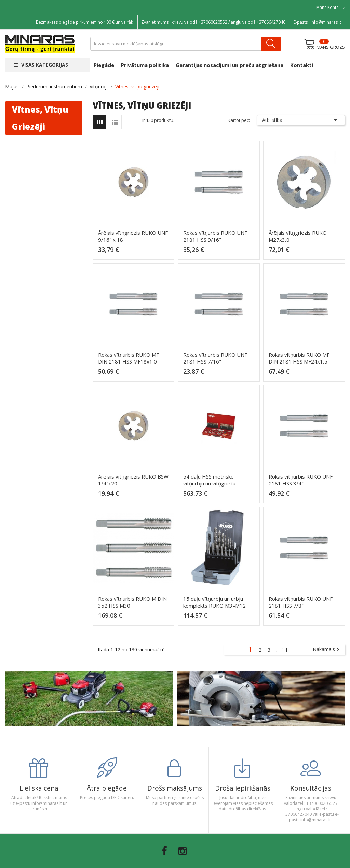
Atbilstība (301, 120)
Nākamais (327, 650)
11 (285, 650)
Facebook (164, 851)
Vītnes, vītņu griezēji (40, 118)
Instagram (183, 851)
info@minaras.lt (326, 22)
